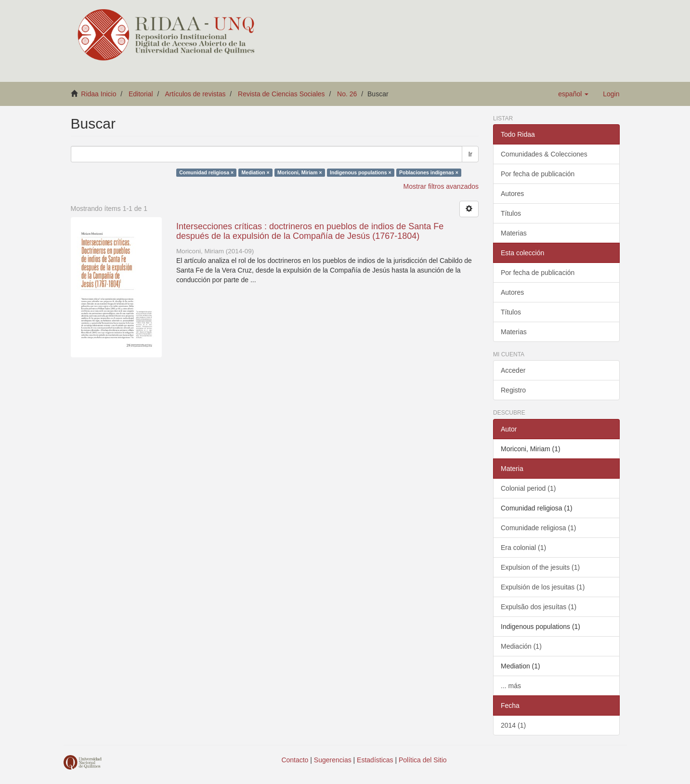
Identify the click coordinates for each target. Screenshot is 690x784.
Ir (470, 154)
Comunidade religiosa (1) (538, 528)
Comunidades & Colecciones (544, 154)
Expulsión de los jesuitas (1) (543, 587)
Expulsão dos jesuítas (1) (539, 607)
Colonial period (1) (528, 488)
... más (511, 686)
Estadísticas (375, 760)
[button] (573, 94)
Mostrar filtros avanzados (441, 186)
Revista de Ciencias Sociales (281, 94)
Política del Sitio (423, 760)
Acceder (513, 370)
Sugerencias (333, 760)
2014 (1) (513, 725)
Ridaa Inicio (98, 94)
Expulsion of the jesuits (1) (540, 567)
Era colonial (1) (523, 548)
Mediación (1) (521, 646)
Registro (513, 390)
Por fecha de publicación (538, 174)
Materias (514, 233)
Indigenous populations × (360, 172)
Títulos (511, 213)
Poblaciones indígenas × (429, 172)
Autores (512, 194)
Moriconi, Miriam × (299, 172)
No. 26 (347, 94)
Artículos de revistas (195, 94)
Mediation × (256, 172)
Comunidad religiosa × (206, 172)
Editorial (141, 94)
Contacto (295, 760)
